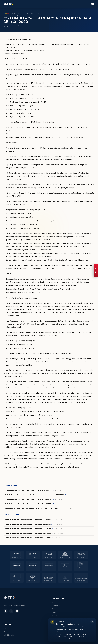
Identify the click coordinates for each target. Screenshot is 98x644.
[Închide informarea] (92, 622)
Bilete (54, 612)
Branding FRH (56, 606)
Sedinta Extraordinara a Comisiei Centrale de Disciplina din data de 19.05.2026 (35, 495)
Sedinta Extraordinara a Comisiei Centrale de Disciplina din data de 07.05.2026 (35, 508)
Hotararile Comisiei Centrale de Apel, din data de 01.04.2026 (28, 529)
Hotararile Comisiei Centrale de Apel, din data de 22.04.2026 (28, 520)
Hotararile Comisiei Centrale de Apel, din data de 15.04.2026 (28, 524)
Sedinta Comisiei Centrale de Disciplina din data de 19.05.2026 (28, 499)
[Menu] (93, 4)
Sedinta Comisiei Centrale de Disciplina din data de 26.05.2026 (29, 490)
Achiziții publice (9, 635)
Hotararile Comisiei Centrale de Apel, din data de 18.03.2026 (28, 538)
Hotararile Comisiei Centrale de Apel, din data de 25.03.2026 (28, 533)
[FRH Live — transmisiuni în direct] (96, 271)
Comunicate (8, 632)
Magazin (54, 615)
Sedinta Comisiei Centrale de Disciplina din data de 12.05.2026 (29, 504)
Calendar (55, 609)
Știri (5, 629)
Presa (53, 603)
